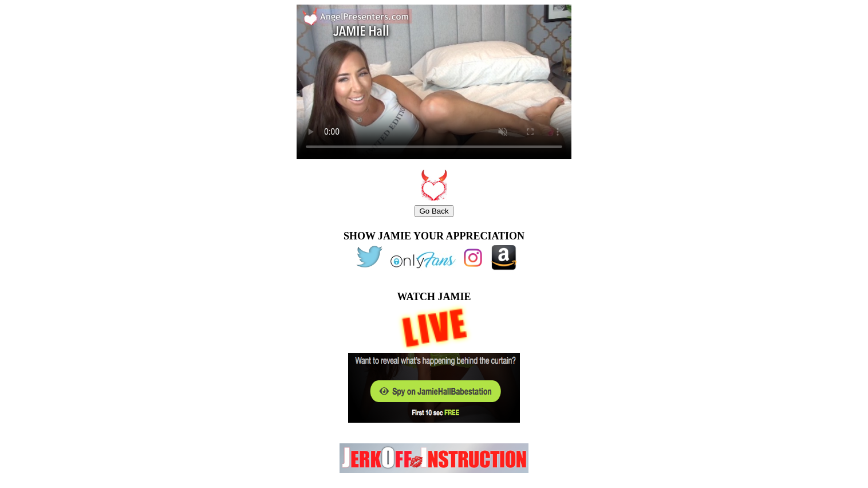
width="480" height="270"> (434, 82)
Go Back (434, 211)
